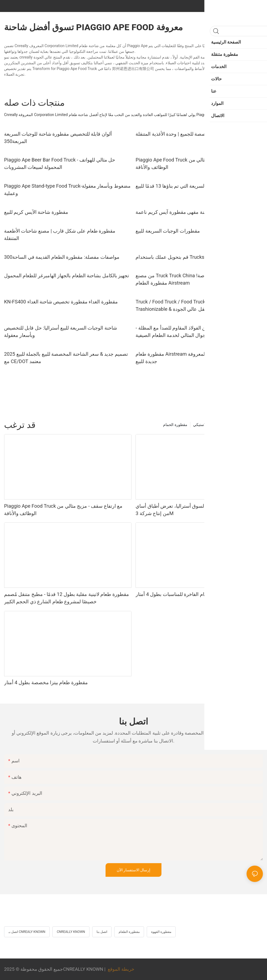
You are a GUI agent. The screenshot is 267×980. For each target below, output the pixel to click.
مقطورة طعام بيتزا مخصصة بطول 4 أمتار (46, 682)
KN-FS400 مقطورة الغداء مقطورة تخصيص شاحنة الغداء (61, 302)
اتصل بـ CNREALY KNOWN (27, 932)
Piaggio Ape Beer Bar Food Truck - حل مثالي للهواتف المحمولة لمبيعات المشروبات (60, 163)
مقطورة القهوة (161, 932)
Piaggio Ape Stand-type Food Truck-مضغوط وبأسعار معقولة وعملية (67, 190)
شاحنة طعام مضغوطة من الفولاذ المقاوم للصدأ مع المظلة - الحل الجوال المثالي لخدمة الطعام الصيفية (195, 331)
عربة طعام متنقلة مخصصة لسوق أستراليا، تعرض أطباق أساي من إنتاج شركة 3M (197, 510)
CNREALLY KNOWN (71, 932)
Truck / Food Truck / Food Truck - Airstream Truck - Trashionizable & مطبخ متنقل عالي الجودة (191, 305)
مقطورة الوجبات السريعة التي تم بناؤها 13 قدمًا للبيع (188, 186)
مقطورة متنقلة (248, 425)
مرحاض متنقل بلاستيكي (212, 425)
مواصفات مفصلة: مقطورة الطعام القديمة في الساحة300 (62, 257)
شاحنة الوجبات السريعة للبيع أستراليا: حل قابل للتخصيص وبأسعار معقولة (61, 331)
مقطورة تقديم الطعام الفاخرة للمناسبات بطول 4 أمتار (189, 594)
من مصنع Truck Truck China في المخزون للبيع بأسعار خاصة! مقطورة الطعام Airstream (197, 279)
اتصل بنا (102, 932)
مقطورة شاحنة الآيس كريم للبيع (36, 212)
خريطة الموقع (121, 969)
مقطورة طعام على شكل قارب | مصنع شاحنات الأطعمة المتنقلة (60, 235)
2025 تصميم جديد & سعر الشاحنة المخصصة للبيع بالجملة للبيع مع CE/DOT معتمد (66, 358)
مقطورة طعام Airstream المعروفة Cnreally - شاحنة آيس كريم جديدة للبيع (199, 358)
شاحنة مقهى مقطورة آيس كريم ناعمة (174, 212)
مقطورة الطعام (129, 932)
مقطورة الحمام (175, 425)
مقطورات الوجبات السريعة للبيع (168, 231)
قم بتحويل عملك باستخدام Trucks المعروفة (180, 257)
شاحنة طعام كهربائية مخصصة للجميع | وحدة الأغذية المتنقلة (195, 134)
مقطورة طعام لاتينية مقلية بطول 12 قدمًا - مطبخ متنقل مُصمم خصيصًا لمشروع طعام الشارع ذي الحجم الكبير (67, 598)
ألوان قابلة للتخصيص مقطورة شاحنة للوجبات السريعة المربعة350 (58, 138)
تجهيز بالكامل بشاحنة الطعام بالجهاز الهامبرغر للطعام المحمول (67, 276)
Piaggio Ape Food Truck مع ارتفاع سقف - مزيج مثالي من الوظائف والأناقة (195, 163)
